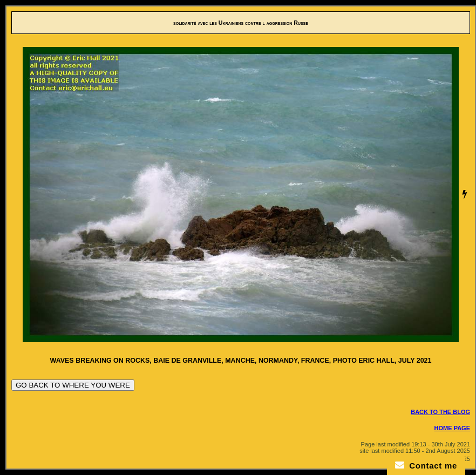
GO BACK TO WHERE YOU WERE (73, 385)
